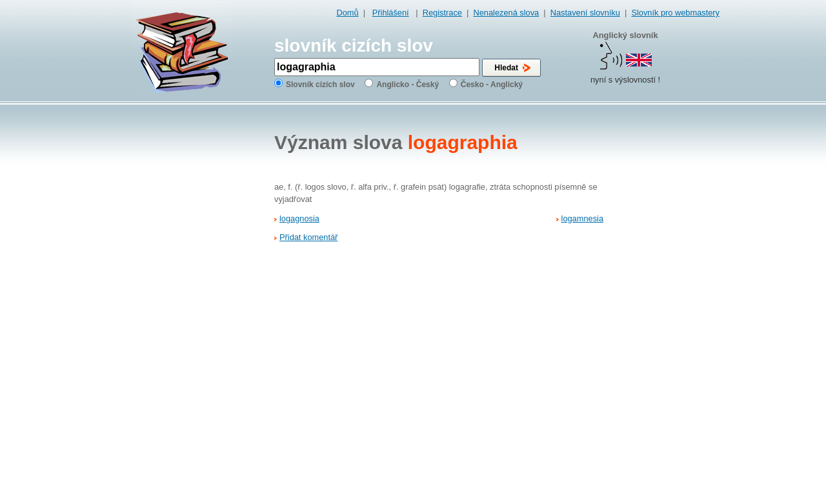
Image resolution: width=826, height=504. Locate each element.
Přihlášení (391, 13)
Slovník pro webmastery (675, 13)
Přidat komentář (308, 237)
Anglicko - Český (408, 85)
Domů (348, 13)
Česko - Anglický (492, 85)
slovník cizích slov (354, 45)
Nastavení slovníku (585, 13)
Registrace (442, 13)
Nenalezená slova (506, 13)
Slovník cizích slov (320, 85)
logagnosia (299, 218)
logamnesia (582, 218)
